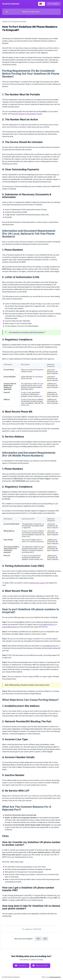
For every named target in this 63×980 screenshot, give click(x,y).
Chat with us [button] (23, 966)
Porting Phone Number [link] (18, 22)
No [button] (45, 939)
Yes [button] (38, 939)
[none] (11, 4)
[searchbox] (32, 12)
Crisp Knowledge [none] (55, 977)
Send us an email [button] (42, 966)
